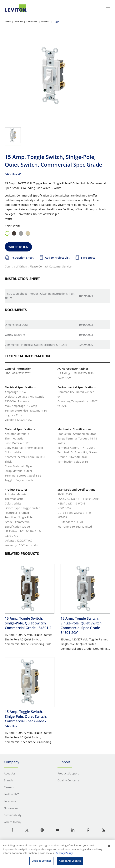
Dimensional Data (16, 325)
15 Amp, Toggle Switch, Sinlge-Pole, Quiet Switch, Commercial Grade (28, 623)
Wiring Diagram (15, 335)
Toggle (56, 22)
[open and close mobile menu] (108, 10)
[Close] (109, 846)
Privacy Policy (64, 853)
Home (8, 22)
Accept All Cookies (70, 861)
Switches (45, 22)
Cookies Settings (42, 861)
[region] (57, 854)
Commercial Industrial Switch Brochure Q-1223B (36, 345)
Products (19, 22)
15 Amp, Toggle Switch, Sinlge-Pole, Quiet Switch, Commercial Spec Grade (82, 625)
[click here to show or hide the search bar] (100, 10)
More (8, 219)
